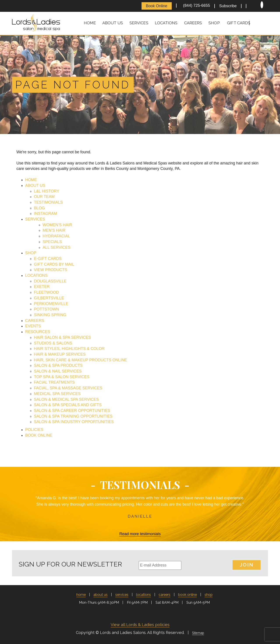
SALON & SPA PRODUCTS (58, 365)
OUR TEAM (44, 197)
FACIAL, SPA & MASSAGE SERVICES (68, 388)
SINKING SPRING (50, 315)
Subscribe (228, 6)
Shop (214, 23)
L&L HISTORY (47, 191)
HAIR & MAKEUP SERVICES (60, 354)
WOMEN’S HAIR (57, 225)
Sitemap (198, 633)
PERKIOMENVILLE (51, 304)
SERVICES (35, 219)
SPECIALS (52, 242)
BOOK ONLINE (39, 435)
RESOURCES (38, 332)
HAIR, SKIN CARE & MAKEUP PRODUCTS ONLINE (80, 360)
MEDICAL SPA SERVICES (57, 394)
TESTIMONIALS (48, 202)
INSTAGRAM (45, 213)
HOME (31, 180)
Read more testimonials (140, 534)
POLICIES (34, 430)
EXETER (42, 287)
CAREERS (35, 321)
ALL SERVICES (57, 247)
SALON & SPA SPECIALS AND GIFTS (68, 405)
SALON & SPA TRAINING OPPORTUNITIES (73, 416)
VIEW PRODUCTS (51, 270)
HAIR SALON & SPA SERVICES (62, 337)
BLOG (39, 208)
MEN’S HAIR (54, 230)
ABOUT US (35, 185)
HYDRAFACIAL (56, 236)
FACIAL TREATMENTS (54, 382)
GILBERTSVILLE (49, 298)
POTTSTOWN (46, 309)
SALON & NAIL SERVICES (58, 371)
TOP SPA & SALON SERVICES (62, 377)
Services (139, 23)
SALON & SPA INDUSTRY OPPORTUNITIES (74, 422)
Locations (166, 23)
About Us (113, 23)
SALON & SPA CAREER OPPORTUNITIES (72, 411)
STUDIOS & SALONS (53, 343)
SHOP (31, 253)
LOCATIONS (36, 275)
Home (90, 23)
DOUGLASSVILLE (50, 281)
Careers (193, 23)
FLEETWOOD (46, 292)
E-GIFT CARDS (48, 259)
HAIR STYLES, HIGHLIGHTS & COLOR (69, 349)
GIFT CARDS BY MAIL (54, 264)
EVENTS (33, 326)
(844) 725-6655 (195, 5)
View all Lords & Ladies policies (140, 625)
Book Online (157, 6)
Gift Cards (239, 23)
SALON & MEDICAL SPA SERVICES (66, 399)
